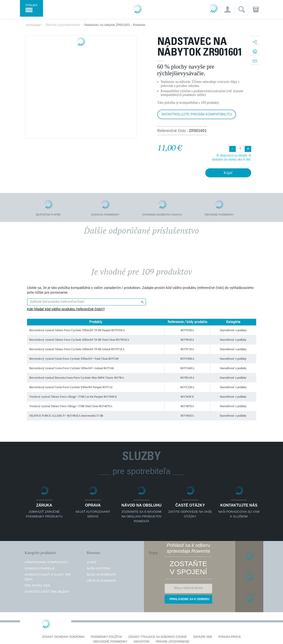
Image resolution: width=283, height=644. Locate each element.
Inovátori (142, 642)
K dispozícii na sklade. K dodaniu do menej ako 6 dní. (232, 157)
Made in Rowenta (101, 575)
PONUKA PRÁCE (230, 637)
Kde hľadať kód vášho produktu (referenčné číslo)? (66, 309)
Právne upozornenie (173, 642)
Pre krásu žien (38, 585)
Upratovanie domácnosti (46, 562)
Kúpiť (228, 173)
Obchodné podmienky (110, 642)
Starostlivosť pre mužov (47, 592)
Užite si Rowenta (101, 581)
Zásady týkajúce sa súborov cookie (158, 637)
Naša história (99, 568)
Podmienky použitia (106, 637)
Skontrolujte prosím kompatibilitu (197, 114)
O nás (91, 562)
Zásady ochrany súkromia (63, 637)
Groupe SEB (203, 637)
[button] (228, 9)
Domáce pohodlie (40, 568)
